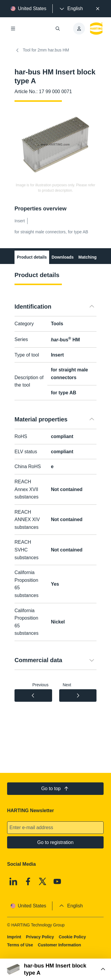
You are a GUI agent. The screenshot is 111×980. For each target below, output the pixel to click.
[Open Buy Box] (55, 969)
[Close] (98, 9)
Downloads (63, 257)
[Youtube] (57, 881)
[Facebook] (28, 881)
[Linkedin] (13, 881)
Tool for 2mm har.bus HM (42, 50)
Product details (32, 257)
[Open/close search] (58, 29)
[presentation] (71, 9)
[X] (43, 881)
